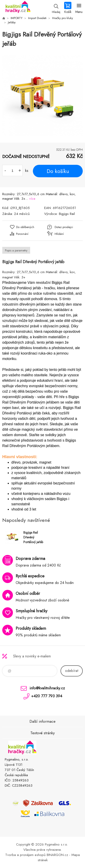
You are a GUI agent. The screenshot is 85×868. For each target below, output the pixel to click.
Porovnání (22, 234)
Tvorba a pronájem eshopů (25, 855)
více (32, 199)
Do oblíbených (25, 227)
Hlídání (59, 234)
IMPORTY (17, 18)
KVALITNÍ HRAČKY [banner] (18, 8)
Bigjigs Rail (67, 214)
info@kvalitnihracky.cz (47, 688)
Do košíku (58, 171)
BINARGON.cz (57, 855)
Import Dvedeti (37, 18)
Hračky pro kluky (63, 18)
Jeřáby (12, 22)
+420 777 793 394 (47, 696)
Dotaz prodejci (64, 227)
